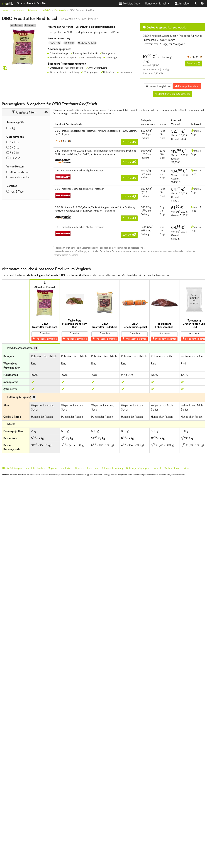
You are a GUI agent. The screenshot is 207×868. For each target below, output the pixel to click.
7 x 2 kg (14, 153)
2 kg (12, 128)
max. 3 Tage (17, 192)
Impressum (93, 468)
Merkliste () (130, 3)
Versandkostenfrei (20, 177)
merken (45, 334)
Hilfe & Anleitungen (12, 468)
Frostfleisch (60, 10)
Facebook (157, 468)
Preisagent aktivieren (187, 86)
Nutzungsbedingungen (138, 468)
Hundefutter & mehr (157, 3)
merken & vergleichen (158, 86)
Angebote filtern (24, 112)
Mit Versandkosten (20, 172)
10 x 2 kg (15, 158)
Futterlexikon (66, 468)
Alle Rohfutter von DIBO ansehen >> (172, 94)
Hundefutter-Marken (35, 468)
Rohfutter (32, 10)
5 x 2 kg (14, 148)
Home (5, 10)
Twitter (186, 468)
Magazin (52, 468)
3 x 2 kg (14, 142)
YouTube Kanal (172, 468)
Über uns (80, 468)
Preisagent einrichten (45, 339)
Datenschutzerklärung (112, 468)
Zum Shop (194, 63)
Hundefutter (18, 10)
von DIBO (46, 10)
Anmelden (182, 3)
